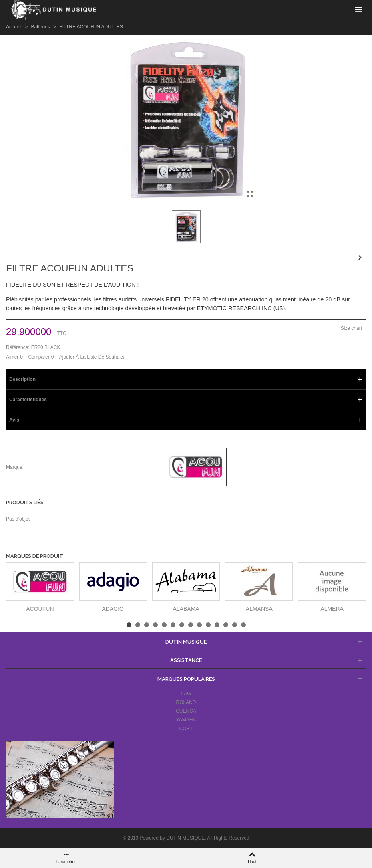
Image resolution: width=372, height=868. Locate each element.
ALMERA (332, 609)
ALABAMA (186, 609)
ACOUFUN (40, 609)
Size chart (351, 328)
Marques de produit (35, 556)
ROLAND (186, 702)
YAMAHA (186, 720)
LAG (186, 694)
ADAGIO (113, 609)
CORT (186, 729)
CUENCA (186, 711)
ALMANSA (259, 609)
